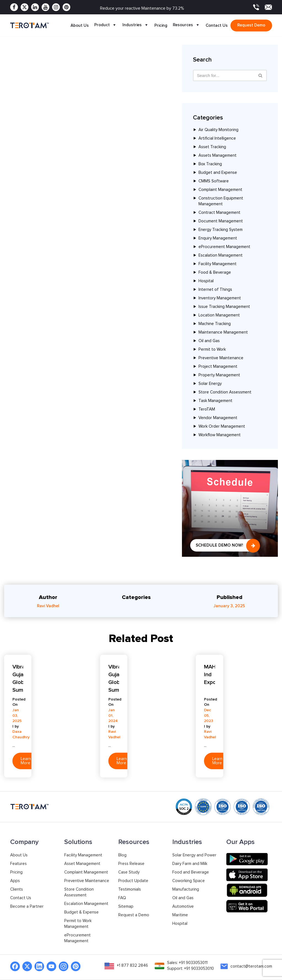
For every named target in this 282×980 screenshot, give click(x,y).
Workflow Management (220, 435)
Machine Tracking (215, 324)
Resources (186, 25)
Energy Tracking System (221, 230)
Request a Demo (134, 915)
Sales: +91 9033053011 (187, 963)
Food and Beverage (191, 872)
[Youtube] (45, 7)
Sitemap (126, 906)
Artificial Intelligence (217, 138)
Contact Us (217, 25)
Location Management (219, 315)
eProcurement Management (224, 247)
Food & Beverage (215, 272)
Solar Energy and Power (194, 855)
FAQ (122, 898)
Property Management (219, 375)
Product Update (133, 881)
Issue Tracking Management (224, 307)
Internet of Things (215, 290)
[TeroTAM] (29, 25)
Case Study (129, 872)
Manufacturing (186, 889)
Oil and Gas (209, 341)
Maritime (180, 915)
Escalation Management (221, 255)
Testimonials (130, 889)
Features (18, 864)
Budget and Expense (218, 173)
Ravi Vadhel (48, 606)
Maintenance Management (223, 332)
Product (106, 25)
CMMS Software (214, 181)
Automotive (183, 906)
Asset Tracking (212, 147)
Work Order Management (222, 426)
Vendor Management (218, 418)
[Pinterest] (66, 7)
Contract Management (219, 213)
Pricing (161, 25)
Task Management (215, 401)
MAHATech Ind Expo (209, 675)
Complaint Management (220, 190)
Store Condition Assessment (225, 392)
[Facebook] (14, 7)
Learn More (26, 761)
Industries (136, 25)
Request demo (251, 25)
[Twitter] (25, 7)
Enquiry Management (218, 238)
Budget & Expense (81, 912)
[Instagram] (56, 7)
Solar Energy (210, 384)
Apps (15, 881)
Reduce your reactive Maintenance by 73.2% (142, 8)
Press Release (131, 864)
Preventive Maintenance (221, 358)
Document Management (221, 221)
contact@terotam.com (251, 966)
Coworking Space (189, 881)
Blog (122, 855)
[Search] (261, 75)
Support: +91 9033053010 (190, 969)
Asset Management (82, 864)
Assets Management (217, 155)
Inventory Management (220, 298)
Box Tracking (210, 164)
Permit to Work (212, 349)
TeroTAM (207, 409)
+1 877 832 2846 (132, 966)
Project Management (218, 367)
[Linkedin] (35, 7)
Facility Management (217, 264)
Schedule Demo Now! (219, 545)
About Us (80, 25)
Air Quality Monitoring (218, 130)
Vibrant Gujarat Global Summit (18, 678)
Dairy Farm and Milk (190, 864)
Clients (17, 889)
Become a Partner (27, 906)
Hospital (206, 281)
